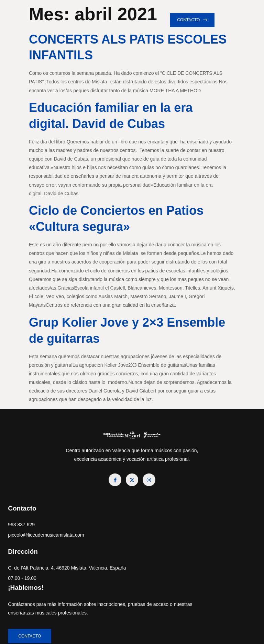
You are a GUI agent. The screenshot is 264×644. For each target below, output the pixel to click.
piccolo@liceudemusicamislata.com (48, 537)
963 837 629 (24, 527)
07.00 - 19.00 (25, 589)
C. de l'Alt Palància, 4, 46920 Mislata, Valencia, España (41, 575)
